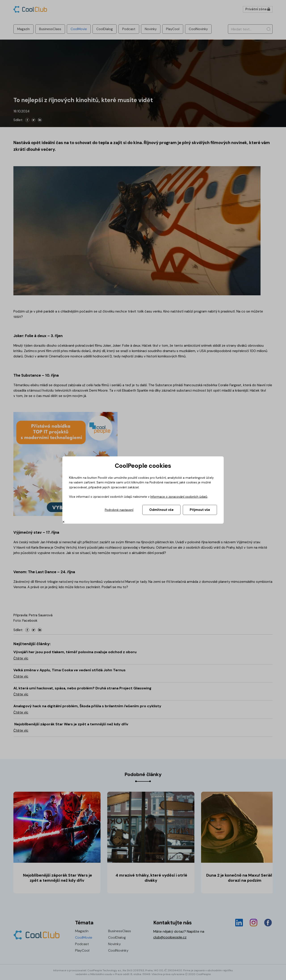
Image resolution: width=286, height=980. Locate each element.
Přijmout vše (200, 510)
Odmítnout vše (161, 510)
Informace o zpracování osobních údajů (179, 497)
